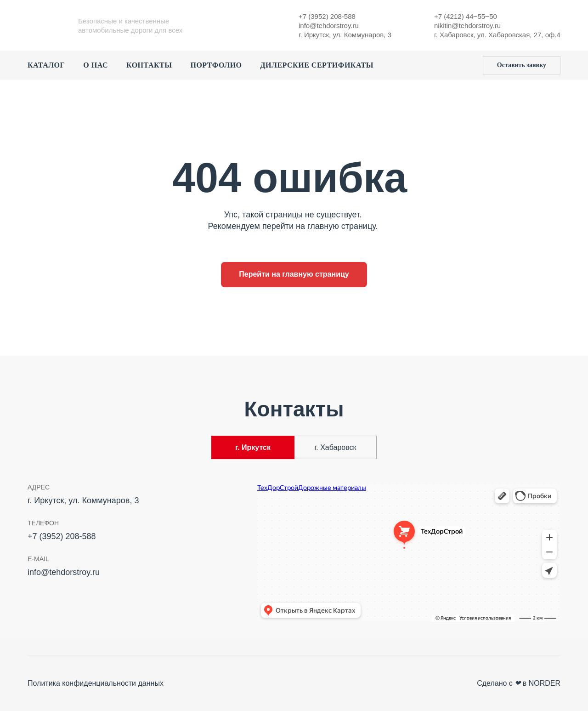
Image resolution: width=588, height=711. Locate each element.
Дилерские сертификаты (317, 65)
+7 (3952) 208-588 (327, 16)
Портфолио (216, 65)
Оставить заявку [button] (522, 65)
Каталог (46, 65)
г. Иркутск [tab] (253, 447)
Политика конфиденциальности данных (96, 683)
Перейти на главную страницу (294, 274)
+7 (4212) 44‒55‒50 (466, 16)
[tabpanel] (294, 556)
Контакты (149, 65)
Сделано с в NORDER (519, 683)
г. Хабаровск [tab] (335, 447)
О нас (96, 65)
